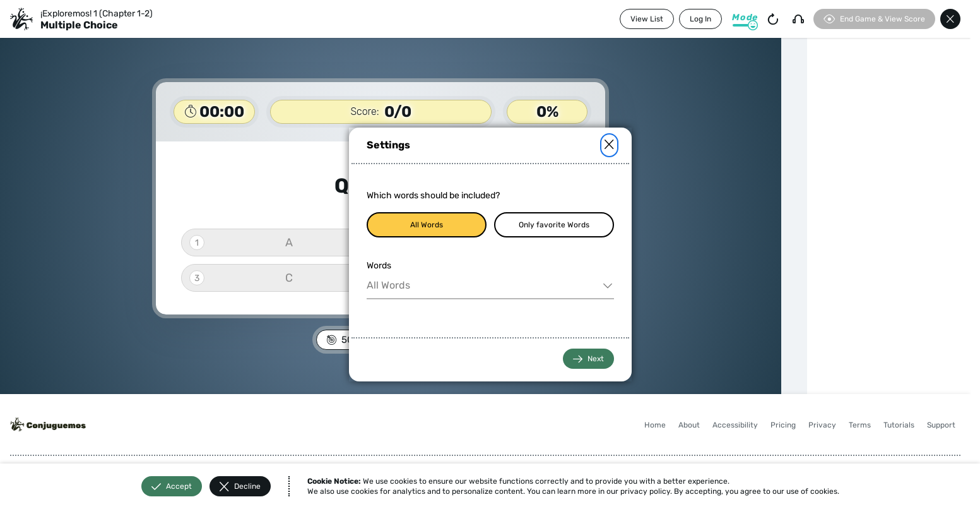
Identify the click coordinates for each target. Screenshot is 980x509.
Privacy (822, 425)
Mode (745, 17)
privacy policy (645, 491)
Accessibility (735, 425)
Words (379, 266)
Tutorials (899, 425)
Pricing (783, 425)
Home (655, 425)
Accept (172, 487)
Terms (860, 425)
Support (941, 425)
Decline (240, 487)
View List (647, 19)
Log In (700, 19)
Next (588, 359)
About (689, 425)
